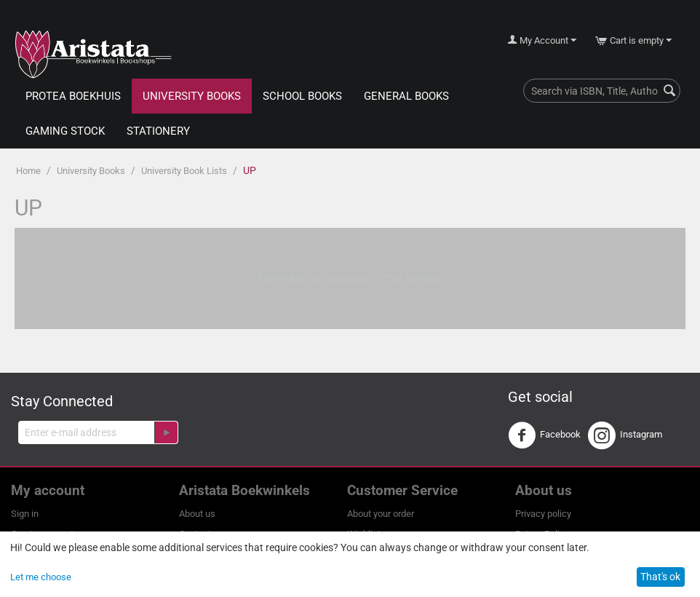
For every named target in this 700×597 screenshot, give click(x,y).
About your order (381, 514)
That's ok (660, 577)
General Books (406, 96)
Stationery (158, 131)
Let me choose (41, 577)
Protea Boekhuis (73, 96)
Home (28, 171)
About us (197, 514)
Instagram (625, 435)
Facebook (544, 435)
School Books (302, 96)
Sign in (25, 514)
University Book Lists (184, 171)
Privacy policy (543, 514)
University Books (192, 96)
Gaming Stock (65, 131)
